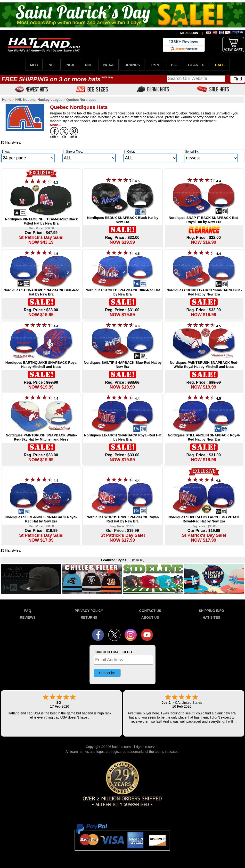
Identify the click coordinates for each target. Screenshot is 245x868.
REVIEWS (28, 617)
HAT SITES (211, 617)
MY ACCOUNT (190, 33)
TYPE (155, 65)
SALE (220, 65)
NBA (70, 65)
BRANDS (132, 65)
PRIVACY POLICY (89, 611)
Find (238, 79)
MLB (34, 65)
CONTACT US (150, 611)
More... (55, 125)
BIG (174, 65)
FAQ (28, 611)
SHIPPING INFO (211, 611)
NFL (52, 65)
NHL (89, 65)
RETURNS (89, 617)
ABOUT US (150, 617)
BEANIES (196, 65)
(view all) (138, 560)
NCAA (108, 65)
